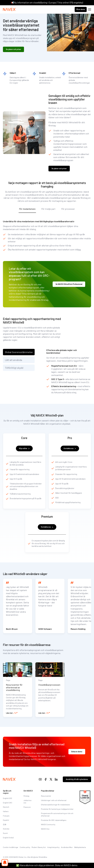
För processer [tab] (68, 209)
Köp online (24, 448)
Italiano (6, 811)
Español (6, 820)
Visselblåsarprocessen (49, 685)
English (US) (7, 798)
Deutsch (6, 807)
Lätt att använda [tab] (13, 360)
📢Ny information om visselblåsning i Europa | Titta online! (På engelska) (47, 3)
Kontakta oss (70, 448)
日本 (5, 824)
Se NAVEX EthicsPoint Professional (69, 284)
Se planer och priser (13, 49)
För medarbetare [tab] (27, 209)
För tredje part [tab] (48, 209)
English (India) (8, 838)
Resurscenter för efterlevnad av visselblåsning (14, 687)
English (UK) (7, 803)
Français (6, 816)
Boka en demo (77, 752)
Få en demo (81, 9)
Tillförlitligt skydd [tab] (14, 368)
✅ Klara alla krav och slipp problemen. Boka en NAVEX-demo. (47, 865)
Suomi (5, 833)
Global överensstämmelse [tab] (19, 352)
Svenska (6, 829)
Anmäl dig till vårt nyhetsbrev (77, 779)
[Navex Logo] (9, 9)
